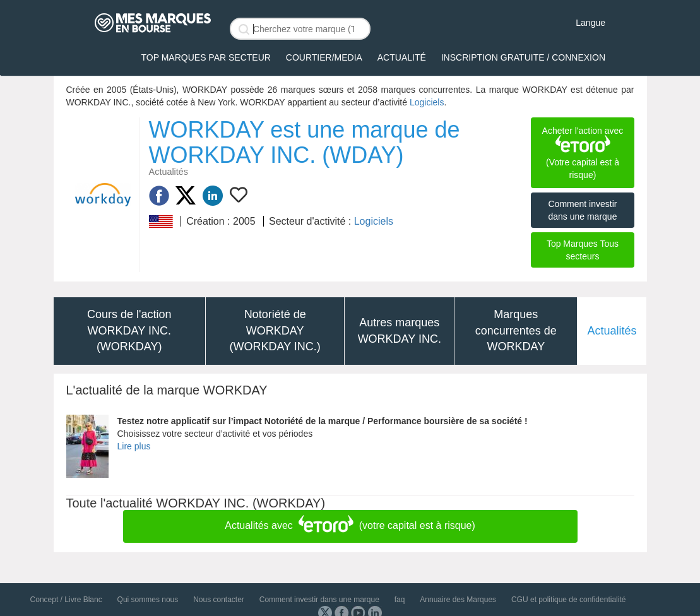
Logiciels (427, 102)
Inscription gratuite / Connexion (523, 57)
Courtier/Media (324, 57)
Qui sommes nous (148, 600)
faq (400, 600)
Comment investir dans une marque (582, 210)
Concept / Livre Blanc (66, 600)
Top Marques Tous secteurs (583, 250)
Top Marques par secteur (206, 57)
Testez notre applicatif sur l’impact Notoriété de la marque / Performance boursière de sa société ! (323, 421)
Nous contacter (219, 600)
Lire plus (134, 446)
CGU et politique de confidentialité (568, 600)
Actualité (402, 57)
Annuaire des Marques (458, 600)
